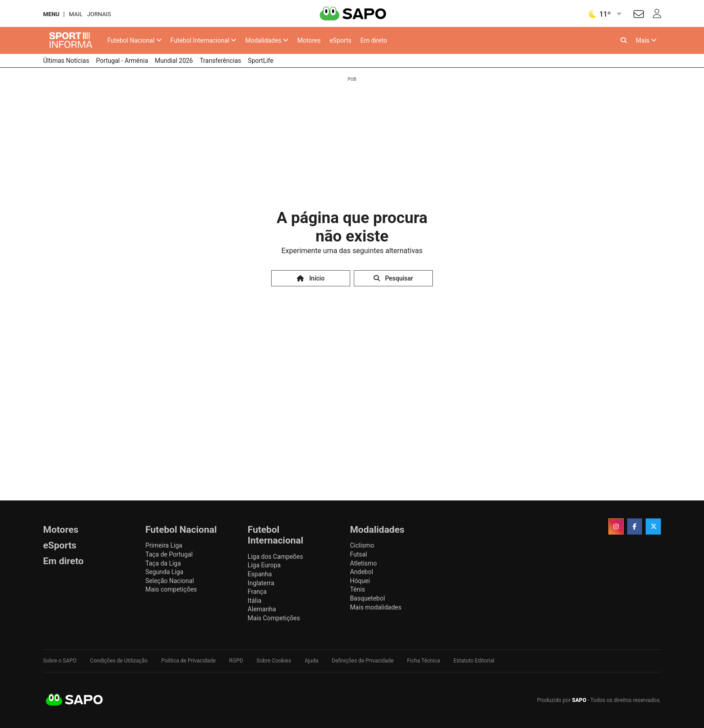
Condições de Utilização (119, 661)
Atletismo (363, 563)
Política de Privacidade (188, 661)
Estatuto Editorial (474, 661)
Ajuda (311, 661)
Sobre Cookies (274, 661)
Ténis (357, 589)
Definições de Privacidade (363, 661)
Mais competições (171, 589)
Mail (75, 14)
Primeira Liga (164, 545)
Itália (255, 601)
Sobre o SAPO (60, 661)
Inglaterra (261, 583)
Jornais (99, 14)
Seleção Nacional (170, 581)
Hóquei (360, 581)
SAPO (75, 700)
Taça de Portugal (169, 554)
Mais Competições (274, 618)
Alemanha (262, 609)
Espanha (260, 574)
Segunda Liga (164, 572)
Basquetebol (367, 598)
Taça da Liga (163, 563)
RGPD (236, 661)
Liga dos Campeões (275, 557)
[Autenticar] (639, 15)
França (257, 592)
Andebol (361, 572)
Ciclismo (362, 545)
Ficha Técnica (424, 661)
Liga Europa (264, 565)
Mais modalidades (376, 607)
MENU (51, 14)
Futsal (358, 554)
